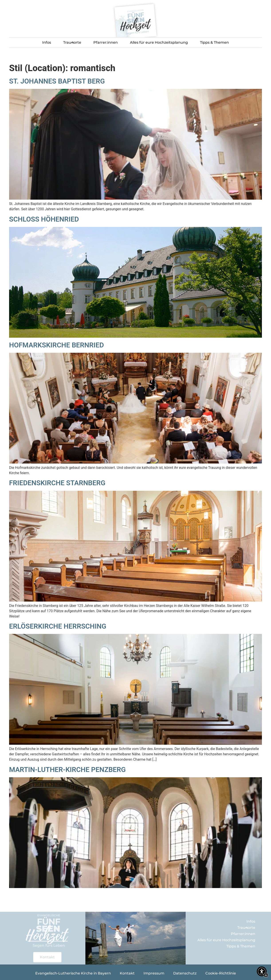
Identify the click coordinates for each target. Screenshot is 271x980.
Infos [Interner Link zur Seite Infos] (47, 42)
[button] (262, 972)
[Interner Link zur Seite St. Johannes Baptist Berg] (135, 198)
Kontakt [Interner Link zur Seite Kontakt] (127, 973)
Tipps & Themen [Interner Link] (214, 42)
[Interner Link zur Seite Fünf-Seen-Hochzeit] (135, 22)
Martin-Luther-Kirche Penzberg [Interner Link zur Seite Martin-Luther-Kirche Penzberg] (67, 770)
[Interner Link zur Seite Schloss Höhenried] (135, 336)
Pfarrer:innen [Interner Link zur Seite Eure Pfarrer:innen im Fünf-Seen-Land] (106, 42)
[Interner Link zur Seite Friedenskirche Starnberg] (135, 600)
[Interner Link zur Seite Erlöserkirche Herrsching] (135, 743)
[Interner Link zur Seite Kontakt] (47, 957)
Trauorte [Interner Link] (72, 42)
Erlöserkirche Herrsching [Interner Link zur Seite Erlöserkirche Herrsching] (58, 626)
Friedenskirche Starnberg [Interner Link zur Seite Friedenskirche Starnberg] (57, 483)
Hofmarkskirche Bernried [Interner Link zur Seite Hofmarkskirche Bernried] (57, 345)
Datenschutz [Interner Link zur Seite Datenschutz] (185, 973)
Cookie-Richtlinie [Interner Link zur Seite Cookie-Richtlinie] (221, 973)
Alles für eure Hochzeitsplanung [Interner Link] (159, 42)
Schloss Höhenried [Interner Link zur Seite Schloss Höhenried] (44, 219)
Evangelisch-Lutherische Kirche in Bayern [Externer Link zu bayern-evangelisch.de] (73, 973)
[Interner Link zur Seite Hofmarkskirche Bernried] (135, 462)
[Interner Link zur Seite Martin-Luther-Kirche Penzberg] (135, 887)
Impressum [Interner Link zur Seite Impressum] (154, 973)
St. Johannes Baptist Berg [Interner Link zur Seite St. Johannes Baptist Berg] (57, 81)
